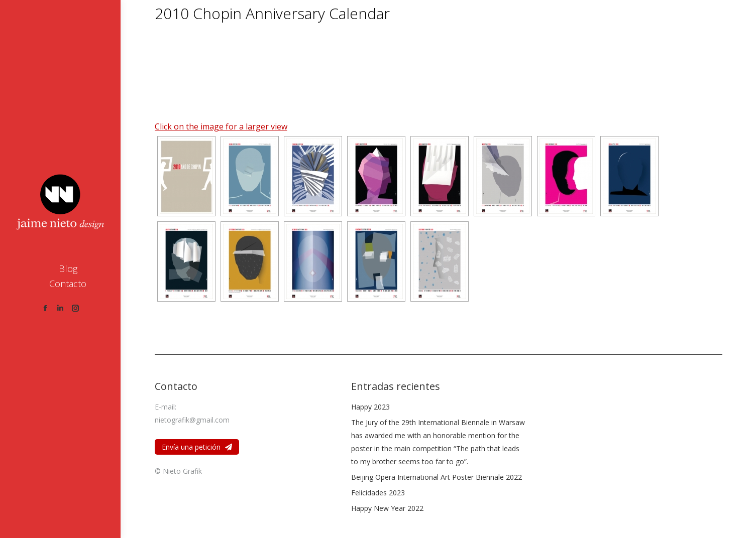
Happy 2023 (370, 407)
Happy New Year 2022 (387, 508)
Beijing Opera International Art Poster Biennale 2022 (437, 477)
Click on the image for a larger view (221, 126)
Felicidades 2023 (378, 493)
